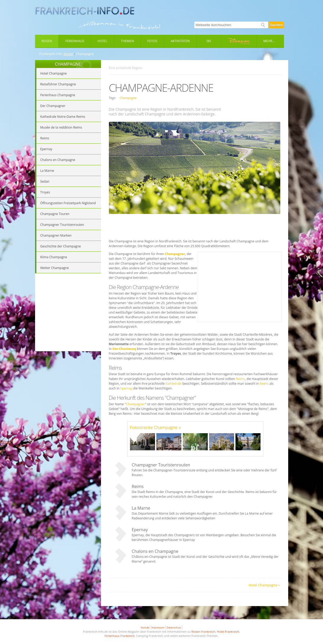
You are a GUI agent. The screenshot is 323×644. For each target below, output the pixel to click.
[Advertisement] (68, 313)
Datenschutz (174, 628)
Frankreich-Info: (51, 54)
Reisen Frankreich (203, 631)
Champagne (128, 98)
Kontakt (145, 628)
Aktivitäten (180, 41)
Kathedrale (174, 384)
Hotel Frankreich (228, 631)
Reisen (47, 41)
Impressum (158, 628)
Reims (240, 379)
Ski (209, 41)
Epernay (127, 388)
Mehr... (269, 41)
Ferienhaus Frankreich (120, 636)
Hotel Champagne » (264, 585)
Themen (127, 41)
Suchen (276, 25)
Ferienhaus (75, 41)
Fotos (152, 41)
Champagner (135, 404)
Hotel (103, 41)
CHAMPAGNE (68, 64)
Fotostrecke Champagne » (155, 427)
